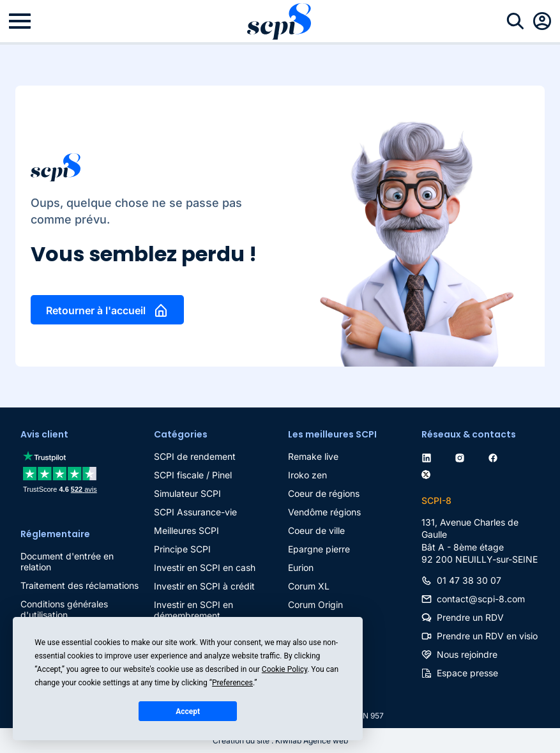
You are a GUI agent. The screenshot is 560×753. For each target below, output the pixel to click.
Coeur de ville (316, 530)
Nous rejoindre (467, 654)
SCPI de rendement (195, 456)
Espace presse (467, 673)
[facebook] (496, 456)
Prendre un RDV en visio (487, 636)
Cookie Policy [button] (284, 669)
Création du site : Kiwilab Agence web (280, 741)
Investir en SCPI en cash (205, 567)
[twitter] (428, 472)
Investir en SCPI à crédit (204, 586)
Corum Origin (315, 605)
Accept (188, 711)
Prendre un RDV (470, 617)
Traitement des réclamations (79, 585)
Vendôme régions (324, 512)
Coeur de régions (324, 493)
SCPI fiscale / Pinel (193, 475)
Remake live (313, 456)
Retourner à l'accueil (96, 310)
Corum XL (309, 586)
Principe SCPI (182, 549)
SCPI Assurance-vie (195, 512)
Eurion (301, 567)
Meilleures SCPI (186, 530)
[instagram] (462, 456)
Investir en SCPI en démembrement (193, 610)
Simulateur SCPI (187, 493)
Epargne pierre (319, 549)
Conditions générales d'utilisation (64, 609)
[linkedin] (429, 456)
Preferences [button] (232, 683)
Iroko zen (307, 475)
